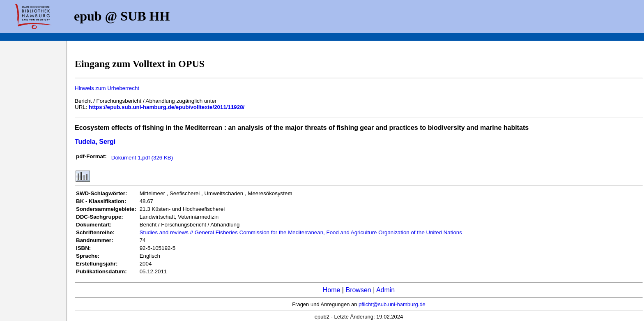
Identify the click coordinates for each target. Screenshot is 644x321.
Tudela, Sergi (95, 142)
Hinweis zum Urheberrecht (107, 88)
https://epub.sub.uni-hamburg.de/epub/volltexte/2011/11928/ (167, 107)
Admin (385, 290)
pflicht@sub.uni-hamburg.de (392, 304)
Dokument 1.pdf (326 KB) (142, 158)
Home (332, 290)
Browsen (358, 290)
